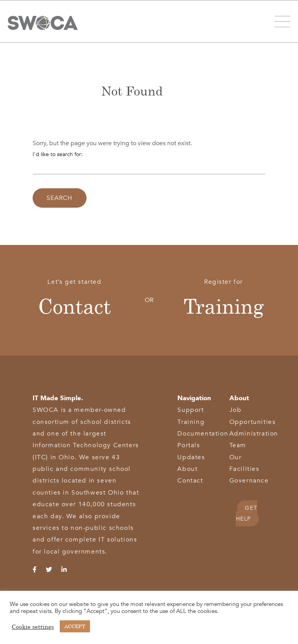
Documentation (203, 434)
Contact (74, 306)
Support (191, 410)
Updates (191, 457)
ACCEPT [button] (75, 626)
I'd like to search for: (58, 154)
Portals (189, 445)
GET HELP (247, 513)
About (187, 469)
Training (224, 306)
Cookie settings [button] (33, 627)
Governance (249, 481)
